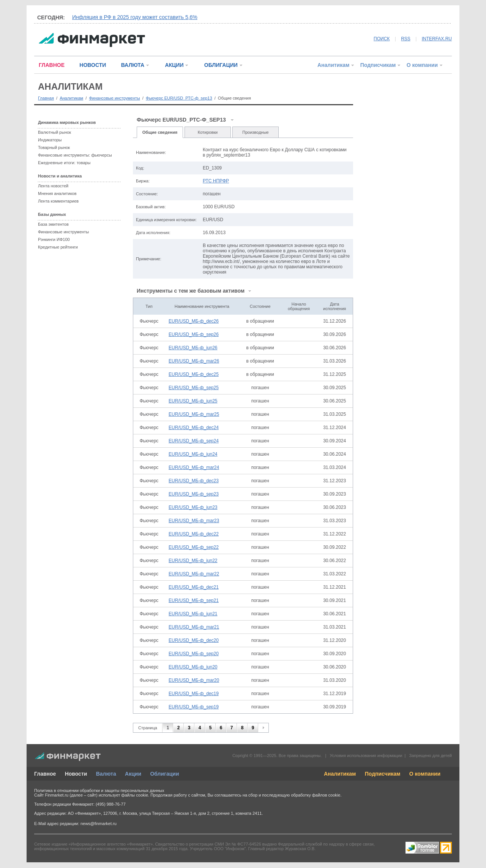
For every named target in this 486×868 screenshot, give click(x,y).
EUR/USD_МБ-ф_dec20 (194, 640)
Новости (76, 774)
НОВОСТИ (93, 65)
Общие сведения (160, 132)
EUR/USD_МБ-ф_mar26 (194, 361)
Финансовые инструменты (114, 98)
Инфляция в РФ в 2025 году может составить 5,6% (135, 17)
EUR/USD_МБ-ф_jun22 (193, 561)
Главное (45, 774)
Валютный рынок (54, 132)
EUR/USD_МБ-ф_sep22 (194, 547)
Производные (255, 132)
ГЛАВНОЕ (52, 65)
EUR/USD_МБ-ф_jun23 (193, 507)
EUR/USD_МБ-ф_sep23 (194, 494)
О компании (422, 65)
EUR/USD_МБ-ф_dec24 (194, 428)
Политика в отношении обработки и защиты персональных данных (99, 790)
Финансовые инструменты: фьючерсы (75, 155)
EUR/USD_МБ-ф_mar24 (194, 467)
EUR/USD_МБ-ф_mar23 (194, 521)
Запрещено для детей (431, 756)
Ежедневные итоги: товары (64, 163)
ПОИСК (382, 39)
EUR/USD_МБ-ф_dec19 (194, 694)
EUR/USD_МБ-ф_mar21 (194, 627)
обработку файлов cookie (316, 795)
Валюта (106, 774)
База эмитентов (53, 224)
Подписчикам (378, 65)
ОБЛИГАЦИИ (221, 65)
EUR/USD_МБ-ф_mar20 (194, 680)
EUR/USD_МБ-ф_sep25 (194, 388)
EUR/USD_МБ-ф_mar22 (194, 574)
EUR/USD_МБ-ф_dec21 (194, 587)
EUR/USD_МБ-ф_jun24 (193, 454)
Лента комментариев (58, 201)
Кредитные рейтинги (58, 247)
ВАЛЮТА (133, 65)
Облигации (164, 774)
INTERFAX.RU (437, 39)
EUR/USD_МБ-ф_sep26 (194, 334)
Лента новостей (53, 186)
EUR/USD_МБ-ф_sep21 (194, 600)
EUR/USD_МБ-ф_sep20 (194, 654)
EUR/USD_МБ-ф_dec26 (194, 321)
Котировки (208, 132)
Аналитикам (333, 65)
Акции (133, 774)
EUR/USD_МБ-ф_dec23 (194, 481)
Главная (46, 98)
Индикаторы (50, 140)
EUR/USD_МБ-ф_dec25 (194, 374)
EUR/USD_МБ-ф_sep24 (194, 441)
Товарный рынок (54, 147)
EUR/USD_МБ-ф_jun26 (193, 348)
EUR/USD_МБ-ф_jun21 (193, 614)
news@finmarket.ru (99, 824)
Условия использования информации (366, 756)
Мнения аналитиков (57, 193)
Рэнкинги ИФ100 (54, 239)
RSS (406, 39)
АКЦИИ (174, 65)
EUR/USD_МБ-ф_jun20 (193, 667)
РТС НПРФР (216, 181)
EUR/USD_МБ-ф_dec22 (194, 534)
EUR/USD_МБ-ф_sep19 (194, 707)
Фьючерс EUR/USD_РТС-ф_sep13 (179, 98)
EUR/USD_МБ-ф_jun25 (193, 401)
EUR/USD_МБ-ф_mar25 (194, 414)
